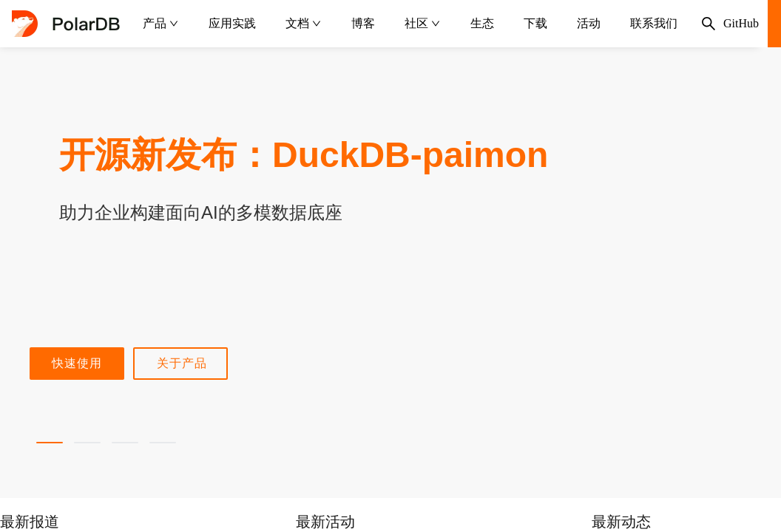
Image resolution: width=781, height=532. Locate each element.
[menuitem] (161, 24)
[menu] (410, 24)
